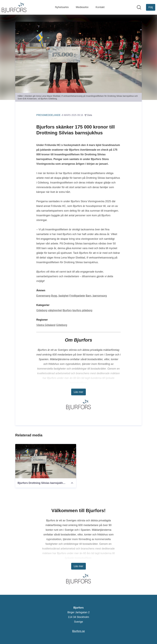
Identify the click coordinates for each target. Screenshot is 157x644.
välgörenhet (55, 310)
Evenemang (43, 296)
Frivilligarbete (77, 296)
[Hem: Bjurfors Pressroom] (14, 7)
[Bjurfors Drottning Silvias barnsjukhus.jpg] (46, 461)
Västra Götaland (46, 325)
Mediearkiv (82, 7)
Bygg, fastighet (60, 296)
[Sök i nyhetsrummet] (139, 7)
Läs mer (78, 392)
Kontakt (100, 7)
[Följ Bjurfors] (151, 7)
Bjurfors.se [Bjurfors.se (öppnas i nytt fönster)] (78, 631)
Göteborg (42, 310)
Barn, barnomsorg (96, 296)
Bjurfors (67, 310)
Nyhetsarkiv (62, 7)
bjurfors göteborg (82, 310)
